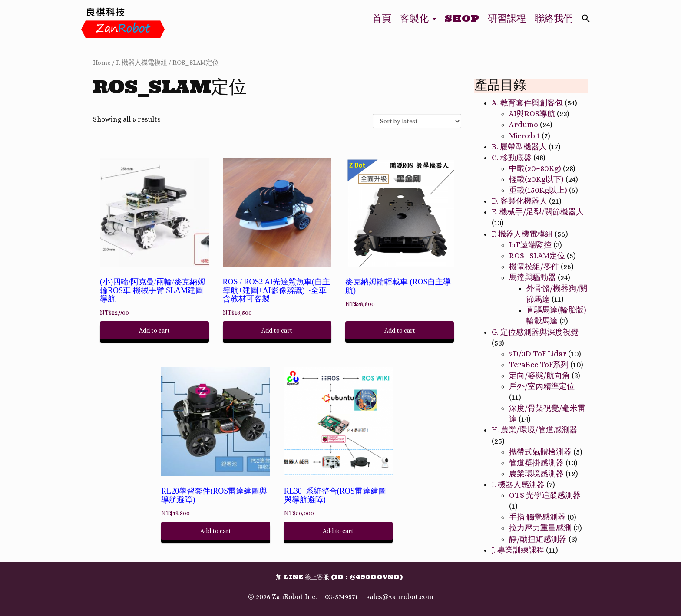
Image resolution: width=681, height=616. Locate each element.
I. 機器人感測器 (518, 484)
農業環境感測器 (536, 474)
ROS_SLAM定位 (196, 63)
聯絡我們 (554, 18)
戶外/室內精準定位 (542, 386)
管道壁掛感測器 (536, 463)
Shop (462, 18)
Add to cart (154, 330)
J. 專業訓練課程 (518, 550)
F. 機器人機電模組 (142, 63)
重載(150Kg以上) (538, 190)
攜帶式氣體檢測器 (540, 452)
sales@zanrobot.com (400, 597)
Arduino (524, 125)
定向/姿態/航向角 (539, 376)
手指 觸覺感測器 (537, 517)
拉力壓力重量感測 (540, 528)
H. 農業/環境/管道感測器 (534, 430)
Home (102, 63)
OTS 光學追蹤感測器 (545, 495)
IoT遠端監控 (530, 245)
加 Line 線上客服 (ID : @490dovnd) (339, 577)
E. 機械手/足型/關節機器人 (538, 212)
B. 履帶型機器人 (519, 147)
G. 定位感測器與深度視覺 (535, 332)
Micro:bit (524, 136)
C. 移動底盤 (512, 158)
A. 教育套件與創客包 (527, 103)
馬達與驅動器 (532, 277)
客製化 (418, 18)
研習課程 (507, 18)
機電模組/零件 (534, 267)
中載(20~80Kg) (535, 168)
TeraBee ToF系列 (539, 365)
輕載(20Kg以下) (536, 179)
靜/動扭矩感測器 (538, 539)
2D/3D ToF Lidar (538, 354)
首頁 (382, 18)
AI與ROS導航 (532, 114)
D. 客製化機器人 (519, 201)
